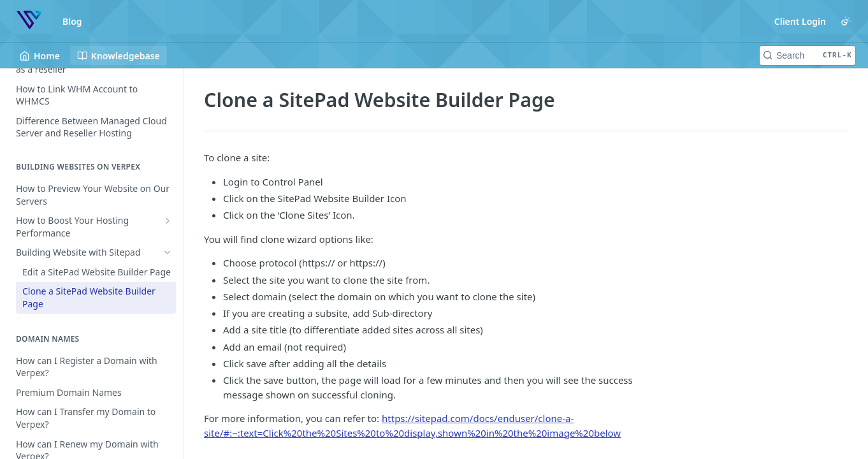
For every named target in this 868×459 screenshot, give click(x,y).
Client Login (800, 21)
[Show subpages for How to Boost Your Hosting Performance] (168, 221)
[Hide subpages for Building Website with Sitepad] (168, 252)
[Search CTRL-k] (807, 55)
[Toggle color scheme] (846, 21)
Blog (72, 21)
